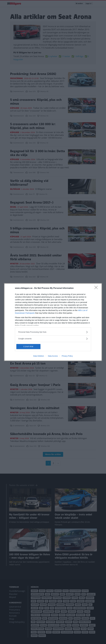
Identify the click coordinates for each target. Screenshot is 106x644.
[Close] (97, 288)
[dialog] (53, 322)
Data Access (53, 356)
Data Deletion (39, 356)
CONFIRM (28, 346)
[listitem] (53, 332)
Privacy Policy (67, 356)
